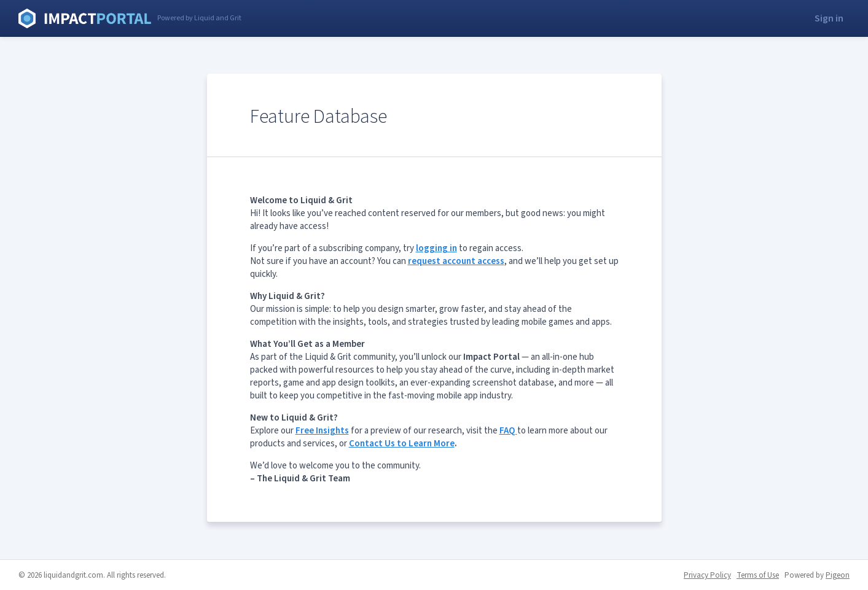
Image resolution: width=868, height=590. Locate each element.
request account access (456, 261)
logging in (436, 248)
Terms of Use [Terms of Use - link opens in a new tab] (758, 575)
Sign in (829, 18)
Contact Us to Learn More (402, 444)
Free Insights (322, 431)
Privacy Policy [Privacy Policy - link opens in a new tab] (707, 575)
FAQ (508, 431)
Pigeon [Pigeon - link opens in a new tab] (838, 575)
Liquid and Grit (85, 18)
